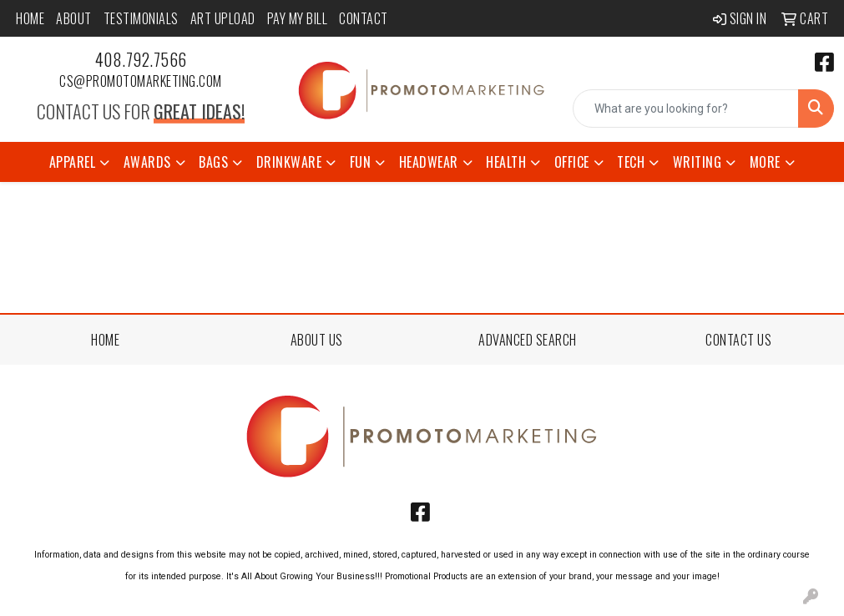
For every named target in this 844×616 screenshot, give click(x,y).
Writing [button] (697, 162)
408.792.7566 (141, 59)
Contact (364, 18)
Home (30, 18)
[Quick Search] (686, 109)
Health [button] (506, 162)
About (74, 18)
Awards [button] (147, 162)
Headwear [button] (429, 162)
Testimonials (141, 18)
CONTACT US (738, 340)
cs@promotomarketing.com (141, 81)
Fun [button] (361, 162)
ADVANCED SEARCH (528, 340)
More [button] (765, 162)
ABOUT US (317, 340)
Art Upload (223, 18)
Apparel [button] (73, 162)
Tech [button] (631, 162)
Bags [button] (213, 162)
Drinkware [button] (289, 162)
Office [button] (572, 162)
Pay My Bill (298, 18)
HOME (105, 340)
